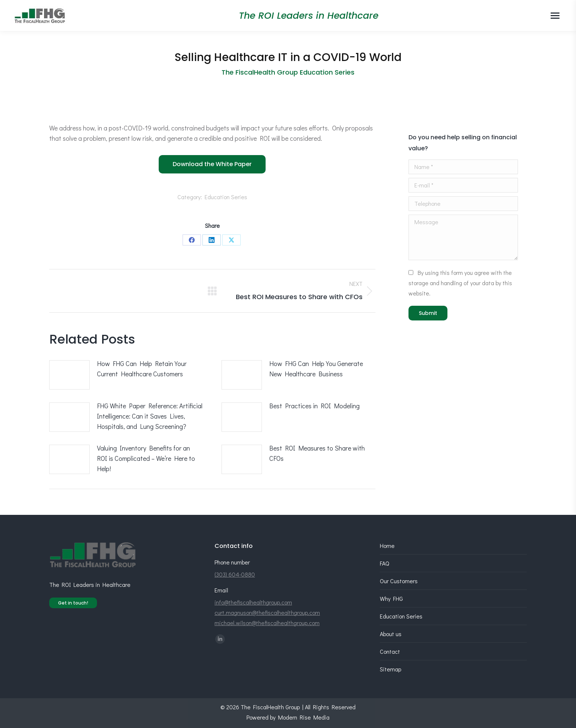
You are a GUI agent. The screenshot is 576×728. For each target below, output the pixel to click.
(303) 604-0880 (235, 574)
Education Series (226, 197)
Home (387, 546)
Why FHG (391, 598)
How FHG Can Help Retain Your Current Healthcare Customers (142, 369)
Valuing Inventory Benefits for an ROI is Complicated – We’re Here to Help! (146, 458)
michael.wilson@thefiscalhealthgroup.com (267, 623)
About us (391, 634)
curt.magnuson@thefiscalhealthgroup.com (267, 612)
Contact (390, 651)
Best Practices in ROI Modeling (314, 406)
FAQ (384, 563)
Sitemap (390, 669)
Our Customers (399, 581)
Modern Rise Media (304, 717)
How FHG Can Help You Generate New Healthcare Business (316, 369)
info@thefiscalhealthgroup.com (253, 602)
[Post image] (69, 375)
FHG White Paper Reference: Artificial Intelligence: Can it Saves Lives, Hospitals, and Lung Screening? (150, 416)
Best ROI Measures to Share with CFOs (317, 453)
